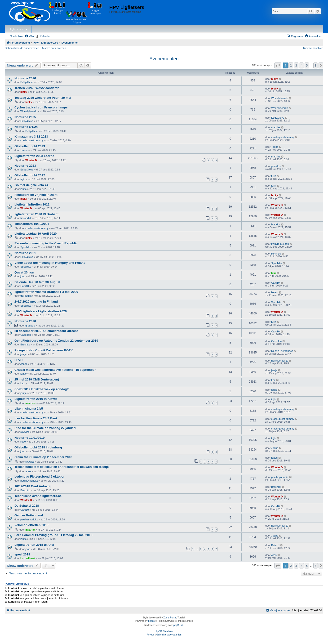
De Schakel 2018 (27, 506)
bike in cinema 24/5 (29, 409)
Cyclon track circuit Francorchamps (41, 107)
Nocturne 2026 (25, 78)
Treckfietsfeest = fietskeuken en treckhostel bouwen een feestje (62, 467)
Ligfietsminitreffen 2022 (32, 204)
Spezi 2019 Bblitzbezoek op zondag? (42, 389)
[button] (278, 65)
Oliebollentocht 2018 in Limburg (38, 447)
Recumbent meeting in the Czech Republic (46, 243)
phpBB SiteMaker (164, 631)
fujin (23, 179)
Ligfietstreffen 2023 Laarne (34, 156)
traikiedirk (26, 218)
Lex (22, 383)
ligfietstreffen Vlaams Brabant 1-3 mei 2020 (46, 292)
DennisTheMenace (282, 351)
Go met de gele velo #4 (31, 185)
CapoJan (26, 335)
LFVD (18, 360)
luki (273, 273)
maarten (30, 403)
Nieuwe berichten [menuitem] (313, 48)
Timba (24, 150)
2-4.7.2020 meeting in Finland (36, 302)
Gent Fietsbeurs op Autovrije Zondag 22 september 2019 (56, 341)
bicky (275, 79)
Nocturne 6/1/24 (26, 127)
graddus (276, 166)
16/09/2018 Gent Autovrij (33, 486)
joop (23, 276)
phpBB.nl (178, 625)
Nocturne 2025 (25, 117)
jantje (23, 189)
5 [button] (307, 65)
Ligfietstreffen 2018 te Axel (34, 545)
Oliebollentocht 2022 (30, 175)
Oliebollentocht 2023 (30, 146)
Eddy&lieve (27, 82)
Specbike (26, 247)
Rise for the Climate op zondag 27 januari (45, 428)
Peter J (275, 545)
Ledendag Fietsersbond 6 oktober (40, 476)
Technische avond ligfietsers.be (38, 496)
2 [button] (291, 65)
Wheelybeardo (280, 98)
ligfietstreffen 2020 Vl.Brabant (36, 214)
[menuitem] (29, 36)
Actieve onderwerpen (54, 48)
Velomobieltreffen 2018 (31, 525)
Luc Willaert (28, 558)
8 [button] (316, 65)
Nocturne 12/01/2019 (30, 438)
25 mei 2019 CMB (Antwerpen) (37, 379)
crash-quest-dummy (32, 140)
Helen (275, 292)
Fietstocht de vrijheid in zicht (36, 195)
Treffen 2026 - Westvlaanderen (37, 88)
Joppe (24, 364)
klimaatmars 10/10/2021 (32, 224)
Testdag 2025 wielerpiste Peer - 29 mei (43, 98)
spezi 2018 (22, 554)
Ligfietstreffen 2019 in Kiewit (36, 399)
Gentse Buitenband (29, 515)
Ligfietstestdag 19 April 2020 (35, 234)
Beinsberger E (279, 361)
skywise (25, 432)
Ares (274, 555)
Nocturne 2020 (25, 321)
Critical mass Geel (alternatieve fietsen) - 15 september (55, 370)
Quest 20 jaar (24, 272)
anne (28, 471)
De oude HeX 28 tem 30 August (37, 282)
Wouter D (31, 160)
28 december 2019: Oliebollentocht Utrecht (46, 331)
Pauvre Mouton (280, 244)
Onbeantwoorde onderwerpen (22, 48)
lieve (23, 442)
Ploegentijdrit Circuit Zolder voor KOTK (44, 350)
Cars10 (24, 286)
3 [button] (296, 65)
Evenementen (164, 59)
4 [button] (301, 65)
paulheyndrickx (29, 481)
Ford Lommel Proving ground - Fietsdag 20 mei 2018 (53, 535)
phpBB (152, 621)
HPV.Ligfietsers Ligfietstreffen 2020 (41, 311)
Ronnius (276, 254)
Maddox (276, 224)
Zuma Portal (170, 618)
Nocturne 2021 (25, 253)
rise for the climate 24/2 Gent (36, 418)
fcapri (274, 458)
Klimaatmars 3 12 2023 (31, 136)
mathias (276, 127)
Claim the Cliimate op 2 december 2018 (43, 457)
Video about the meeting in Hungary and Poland (50, 263)
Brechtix (25, 344)
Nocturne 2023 (25, 166)
